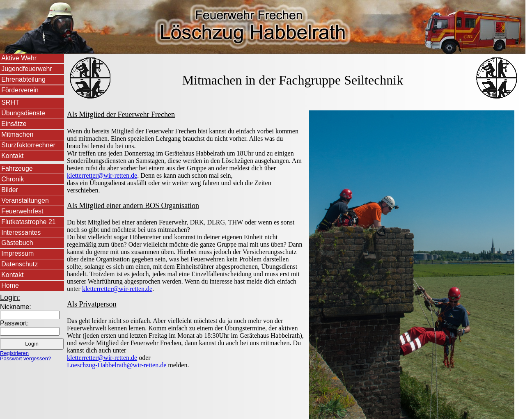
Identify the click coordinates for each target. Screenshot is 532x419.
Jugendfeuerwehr (27, 69)
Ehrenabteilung (23, 79)
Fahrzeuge (17, 168)
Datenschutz (19, 264)
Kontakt (12, 156)
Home (10, 285)
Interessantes (21, 232)
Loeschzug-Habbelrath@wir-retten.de (117, 365)
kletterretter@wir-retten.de (102, 175)
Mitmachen (17, 134)
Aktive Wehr (19, 58)
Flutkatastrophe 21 (29, 222)
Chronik (13, 179)
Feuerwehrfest (22, 211)
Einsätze (14, 124)
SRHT (10, 102)
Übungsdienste (23, 113)
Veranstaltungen (25, 200)
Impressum (17, 253)
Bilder (10, 190)
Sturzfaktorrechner (28, 145)
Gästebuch (17, 243)
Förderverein (20, 90)
